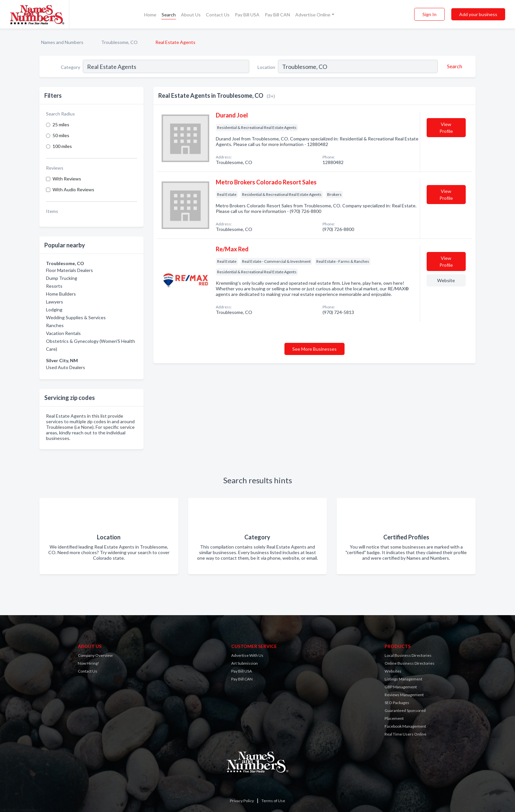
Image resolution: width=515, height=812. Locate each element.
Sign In (429, 14)
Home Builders (61, 294)
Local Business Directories (408, 655)
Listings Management (403, 679)
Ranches (55, 325)
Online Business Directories (410, 663)
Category (70, 67)
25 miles (61, 125)
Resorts (54, 286)
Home (150, 15)
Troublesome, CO (119, 42)
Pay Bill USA (247, 15)
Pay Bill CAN (277, 15)
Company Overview (95, 655)
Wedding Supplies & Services (76, 317)
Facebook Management (405, 726)
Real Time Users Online (405, 734)
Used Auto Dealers (66, 367)
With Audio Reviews (73, 189)
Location (266, 67)
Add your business (478, 14)
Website (446, 280)
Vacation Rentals (63, 333)
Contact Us (218, 15)
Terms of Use (273, 801)
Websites (393, 671)
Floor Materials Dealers (69, 270)
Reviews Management (404, 695)
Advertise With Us (247, 655)
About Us (191, 15)
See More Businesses (314, 349)
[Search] (454, 66)
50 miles (61, 135)
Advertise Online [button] (313, 15)
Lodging (54, 310)
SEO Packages (397, 703)
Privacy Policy (242, 801)
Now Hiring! (89, 663)
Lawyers (55, 302)
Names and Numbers (62, 42)
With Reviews (67, 179)
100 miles (62, 146)
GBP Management (401, 687)
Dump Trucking (62, 278)
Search (169, 15)
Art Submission (245, 663)
